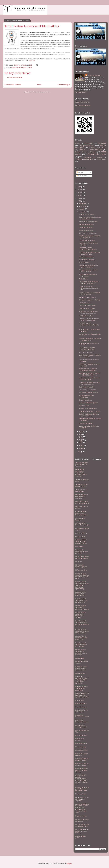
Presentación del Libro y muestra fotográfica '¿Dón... (90, 253)
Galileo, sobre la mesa (86, 230)
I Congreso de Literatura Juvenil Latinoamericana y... (89, 383)
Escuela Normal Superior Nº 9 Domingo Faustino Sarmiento (81, 652)
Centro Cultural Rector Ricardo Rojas (82, 524)
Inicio (39, 85)
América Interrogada (86, 423)
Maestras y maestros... (86, 352)
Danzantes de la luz (85, 400)
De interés (102, 143)
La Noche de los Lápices (87, 308)
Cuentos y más (80, 537)
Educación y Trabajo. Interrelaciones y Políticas (88, 249)
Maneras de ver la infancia (87, 390)
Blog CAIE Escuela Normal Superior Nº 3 (82, 502)
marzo (82, 445)
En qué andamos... (87, 146)
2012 (79, 193)
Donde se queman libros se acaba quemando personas (90, 218)
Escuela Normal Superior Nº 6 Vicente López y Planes (82, 631)
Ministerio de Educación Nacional (82, 721)
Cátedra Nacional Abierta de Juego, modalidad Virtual (81, 542)
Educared (79, 562)
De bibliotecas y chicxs (86, 316)
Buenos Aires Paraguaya (87, 260)
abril (81, 443)
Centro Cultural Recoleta (80, 519)
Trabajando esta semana (93, 157)
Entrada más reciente (13, 85)
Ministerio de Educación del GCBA (82, 716)
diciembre (83, 203)
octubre (82, 209)
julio (81, 434)
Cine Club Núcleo (81, 533)
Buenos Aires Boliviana (86, 257)
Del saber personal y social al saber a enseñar (88, 271)
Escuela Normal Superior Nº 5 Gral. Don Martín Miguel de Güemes (82, 623)
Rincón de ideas (26, 67)
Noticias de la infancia (99, 148)
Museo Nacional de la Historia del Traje (82, 759)
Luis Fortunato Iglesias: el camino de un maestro (90, 356)
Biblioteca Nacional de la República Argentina (82, 496)
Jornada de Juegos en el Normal (89, 300)
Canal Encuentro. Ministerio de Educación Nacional (82, 513)
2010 (79, 198)
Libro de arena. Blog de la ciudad (82, 711)
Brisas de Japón (84, 406)
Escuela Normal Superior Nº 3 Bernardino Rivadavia (82, 607)
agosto (82, 431)
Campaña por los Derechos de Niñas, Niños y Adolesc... (89, 320)
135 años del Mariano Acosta (88, 393)
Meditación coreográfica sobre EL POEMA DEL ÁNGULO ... (90, 374)
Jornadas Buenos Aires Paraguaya (86, 396)
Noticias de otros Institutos (90, 150)
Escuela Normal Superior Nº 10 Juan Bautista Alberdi (82, 601)
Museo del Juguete (82, 750)
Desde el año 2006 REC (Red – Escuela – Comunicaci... (89, 283)
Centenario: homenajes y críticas (90, 411)
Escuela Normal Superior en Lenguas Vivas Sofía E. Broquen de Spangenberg (82, 585)
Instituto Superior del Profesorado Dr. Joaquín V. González (82, 695)
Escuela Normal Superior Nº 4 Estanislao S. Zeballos (81, 615)
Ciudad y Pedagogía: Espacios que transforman (89, 415)
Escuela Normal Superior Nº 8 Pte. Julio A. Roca (81, 645)
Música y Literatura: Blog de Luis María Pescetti (82, 770)
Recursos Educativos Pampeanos (82, 820)
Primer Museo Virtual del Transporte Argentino (82, 799)
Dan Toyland (79, 547)
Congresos (88, 143)
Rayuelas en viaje (81, 816)
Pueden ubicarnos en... (83, 102)
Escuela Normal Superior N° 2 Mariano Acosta (81, 594)
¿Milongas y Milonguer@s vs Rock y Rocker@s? (88, 266)
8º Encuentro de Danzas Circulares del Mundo (87, 349)
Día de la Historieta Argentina (88, 403)
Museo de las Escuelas (80, 739)
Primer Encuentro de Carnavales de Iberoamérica (90, 294)
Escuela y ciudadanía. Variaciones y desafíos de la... (90, 339)
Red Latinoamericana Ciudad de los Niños (82, 825)
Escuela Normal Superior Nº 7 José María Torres (81, 638)
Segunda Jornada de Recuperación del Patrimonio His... (89, 288)
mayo (81, 440)
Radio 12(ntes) (84, 279)
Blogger (69, 864)
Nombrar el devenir (85, 303)
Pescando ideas (81, 794)
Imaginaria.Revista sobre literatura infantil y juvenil (81, 668)
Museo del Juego (81, 747)
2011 (79, 195)
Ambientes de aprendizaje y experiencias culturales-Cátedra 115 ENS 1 (81, 473)
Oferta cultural (16, 67)
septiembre (83, 212)
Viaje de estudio (101, 159)
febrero (82, 448)
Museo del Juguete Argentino (82, 754)
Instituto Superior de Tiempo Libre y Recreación (82, 688)
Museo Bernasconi (81, 735)
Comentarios (82, 176)
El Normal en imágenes (83, 105)
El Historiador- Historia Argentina (81, 566)
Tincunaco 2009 (84, 263)
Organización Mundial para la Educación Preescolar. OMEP (82, 789)
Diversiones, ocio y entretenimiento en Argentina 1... (89, 325)
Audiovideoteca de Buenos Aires (81, 490)
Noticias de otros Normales (86, 152)
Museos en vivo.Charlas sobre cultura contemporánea (89, 312)
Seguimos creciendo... (86, 227)
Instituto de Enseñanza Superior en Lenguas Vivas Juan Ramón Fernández (82, 680)
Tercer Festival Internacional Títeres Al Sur (88, 275)
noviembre (83, 206)
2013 (79, 190)
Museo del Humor (81, 744)
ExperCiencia (80, 658)
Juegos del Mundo (81, 707)
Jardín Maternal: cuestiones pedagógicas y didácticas (88, 370)
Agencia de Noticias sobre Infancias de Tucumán (82, 464)
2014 (79, 187)
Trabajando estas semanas (84, 159)
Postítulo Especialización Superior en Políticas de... (90, 237)
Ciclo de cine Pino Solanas (88, 306)
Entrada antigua (64, 85)
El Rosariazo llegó (81, 570)
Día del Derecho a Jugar (87, 240)
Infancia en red (80, 673)
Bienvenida (78, 144)
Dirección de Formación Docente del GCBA (82, 552)
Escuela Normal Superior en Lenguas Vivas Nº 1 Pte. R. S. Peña (82, 576)
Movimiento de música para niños (81, 726)
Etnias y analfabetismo (86, 225)
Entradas (80, 172)
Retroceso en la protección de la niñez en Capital (89, 379)
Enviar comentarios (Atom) (42, 92)
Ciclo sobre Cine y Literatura (88, 233)
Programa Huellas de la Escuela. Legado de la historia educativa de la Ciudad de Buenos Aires (82, 808)
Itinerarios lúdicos (81, 704)
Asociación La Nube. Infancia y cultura (82, 485)
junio (81, 437)
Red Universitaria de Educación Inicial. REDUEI (82, 831)
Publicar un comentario (15, 77)
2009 (79, 201)
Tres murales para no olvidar (88, 222)
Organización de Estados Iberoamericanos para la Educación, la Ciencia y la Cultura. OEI (82, 780)
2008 (79, 452)
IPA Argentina (80, 700)
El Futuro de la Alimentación (88, 408)
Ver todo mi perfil (81, 92)
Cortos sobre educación (87, 387)
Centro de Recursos (94, 75)
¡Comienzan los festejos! (87, 214)
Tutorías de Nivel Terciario (87, 297)
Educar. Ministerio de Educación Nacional (82, 558)
